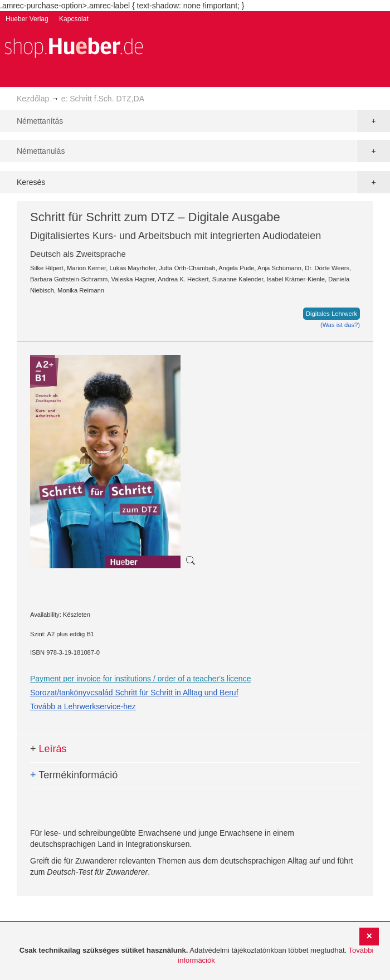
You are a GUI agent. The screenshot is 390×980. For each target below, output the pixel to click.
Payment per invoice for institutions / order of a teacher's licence (140, 679)
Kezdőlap (33, 99)
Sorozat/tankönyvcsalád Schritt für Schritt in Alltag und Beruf (134, 693)
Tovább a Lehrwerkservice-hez (83, 706)
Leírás (48, 749)
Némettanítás (40, 121)
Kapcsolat (74, 19)
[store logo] (74, 47)
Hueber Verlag (27, 19)
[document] (196, 956)
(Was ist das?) (340, 325)
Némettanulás (41, 151)
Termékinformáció (74, 775)
